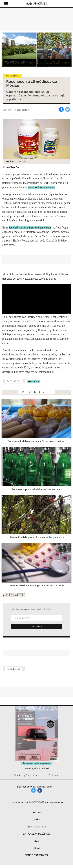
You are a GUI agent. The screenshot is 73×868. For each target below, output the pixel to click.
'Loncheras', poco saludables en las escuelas (37, 489)
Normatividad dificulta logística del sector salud (37, 585)
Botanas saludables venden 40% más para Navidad (36, 441)
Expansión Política (37, 834)
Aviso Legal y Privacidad (36, 768)
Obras (36, 848)
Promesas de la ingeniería (37, 763)
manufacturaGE (33, 790)
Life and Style (36, 827)
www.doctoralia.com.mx (41, 187)
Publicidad (54, 775)
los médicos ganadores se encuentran (30, 228)
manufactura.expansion (40, 790)
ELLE (37, 841)
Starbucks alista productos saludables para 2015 (37, 537)
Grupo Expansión (37, 855)
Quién (36, 820)
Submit (36, 627)
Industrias (12, 76)
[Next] (68, 50)
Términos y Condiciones (26, 775)
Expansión (37, 812)
